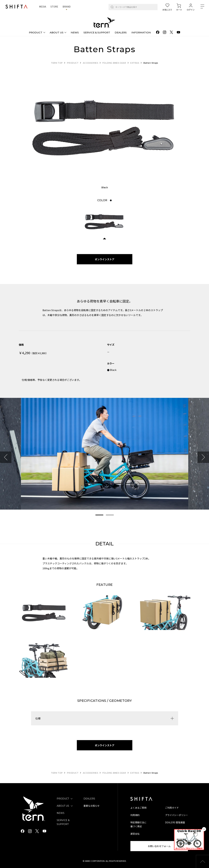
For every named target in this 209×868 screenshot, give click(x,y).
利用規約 (135, 815)
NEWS (61, 813)
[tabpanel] (105, 128)
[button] (202, 861)
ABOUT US (63, 806)
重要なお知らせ (92, 806)
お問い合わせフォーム (159, 846)
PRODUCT (63, 799)
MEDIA (43, 7)
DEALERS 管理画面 (175, 822)
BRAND (67, 7)
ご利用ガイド (172, 808)
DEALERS (89, 799)
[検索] (112, 7)
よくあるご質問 (138, 808)
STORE (54, 7)
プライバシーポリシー (176, 815)
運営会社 (135, 834)
